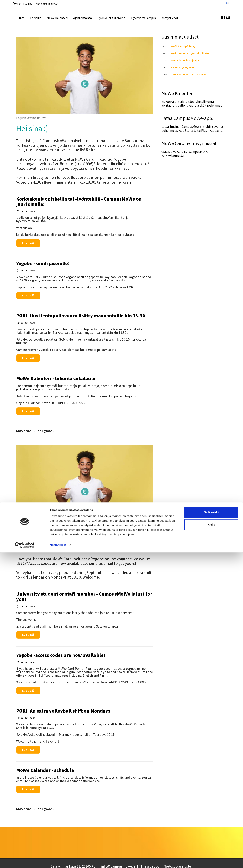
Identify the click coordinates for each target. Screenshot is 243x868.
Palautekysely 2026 (182, 67)
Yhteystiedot (170, 18)
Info (22, 18)
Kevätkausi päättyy (183, 46)
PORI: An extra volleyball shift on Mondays (63, 711)
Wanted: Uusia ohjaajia (185, 60)
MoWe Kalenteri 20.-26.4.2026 (188, 75)
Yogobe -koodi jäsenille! (43, 263)
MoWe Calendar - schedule (45, 770)
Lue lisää (28, 243)
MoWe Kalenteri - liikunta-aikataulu (56, 378)
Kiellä (211, 840)
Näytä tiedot (58, 860)
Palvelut (36, 18)
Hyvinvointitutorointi (111, 18)
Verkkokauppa (22, 4)
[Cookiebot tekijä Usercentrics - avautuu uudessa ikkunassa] (25, 861)
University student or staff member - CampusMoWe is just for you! (84, 597)
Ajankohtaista (82, 18)
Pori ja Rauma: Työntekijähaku (190, 53)
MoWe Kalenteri (57, 18)
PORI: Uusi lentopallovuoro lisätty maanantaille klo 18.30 (81, 316)
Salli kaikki (211, 828)
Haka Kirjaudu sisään (46, 4)
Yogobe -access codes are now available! (61, 655)
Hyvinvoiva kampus (144, 18)
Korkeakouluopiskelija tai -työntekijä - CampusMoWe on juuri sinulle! (79, 201)
